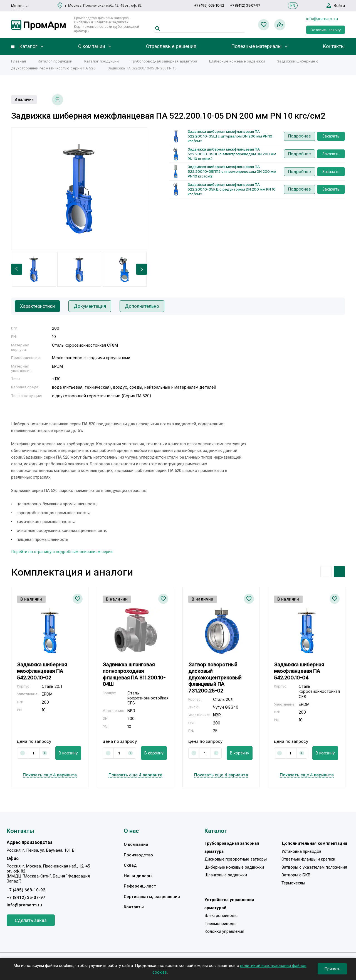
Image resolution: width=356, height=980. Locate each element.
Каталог (28, 46)
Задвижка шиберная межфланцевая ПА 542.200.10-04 (299, 671)
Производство (138, 855)
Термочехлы (293, 883)
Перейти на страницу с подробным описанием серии (62, 552)
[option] (79, 189)
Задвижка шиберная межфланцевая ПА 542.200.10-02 (42, 671)
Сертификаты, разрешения (152, 897)
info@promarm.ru (322, 19)
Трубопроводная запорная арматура (164, 61)
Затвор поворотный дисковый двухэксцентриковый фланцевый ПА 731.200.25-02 (215, 678)
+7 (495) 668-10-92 (209, 5)
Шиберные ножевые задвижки (237, 61)
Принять (332, 969)
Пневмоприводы (220, 924)
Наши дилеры (138, 876)
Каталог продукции (55, 61)
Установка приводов (301, 851)
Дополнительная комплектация (314, 843)
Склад (130, 865)
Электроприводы (221, 916)
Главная (18, 61)
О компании (92, 46)
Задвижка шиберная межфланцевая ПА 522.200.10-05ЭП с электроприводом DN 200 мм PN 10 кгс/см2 (232, 154)
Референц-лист (140, 886)
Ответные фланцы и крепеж (308, 859)
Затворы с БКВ (296, 875)
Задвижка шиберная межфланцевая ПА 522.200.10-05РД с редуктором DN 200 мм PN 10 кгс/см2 (232, 189)
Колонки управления (224, 931)
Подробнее (300, 136)
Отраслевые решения (171, 46)
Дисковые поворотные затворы (236, 859)
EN (293, 6)
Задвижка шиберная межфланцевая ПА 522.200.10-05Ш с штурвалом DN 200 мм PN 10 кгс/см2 (230, 136)
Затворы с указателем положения (314, 867)
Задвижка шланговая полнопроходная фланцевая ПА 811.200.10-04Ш (134, 674)
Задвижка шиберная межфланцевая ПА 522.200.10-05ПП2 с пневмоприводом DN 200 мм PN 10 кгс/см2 (232, 171)
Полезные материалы (256, 46)
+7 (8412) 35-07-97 (245, 5)
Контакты (334, 46)
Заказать (331, 136)
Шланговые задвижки (226, 875)
